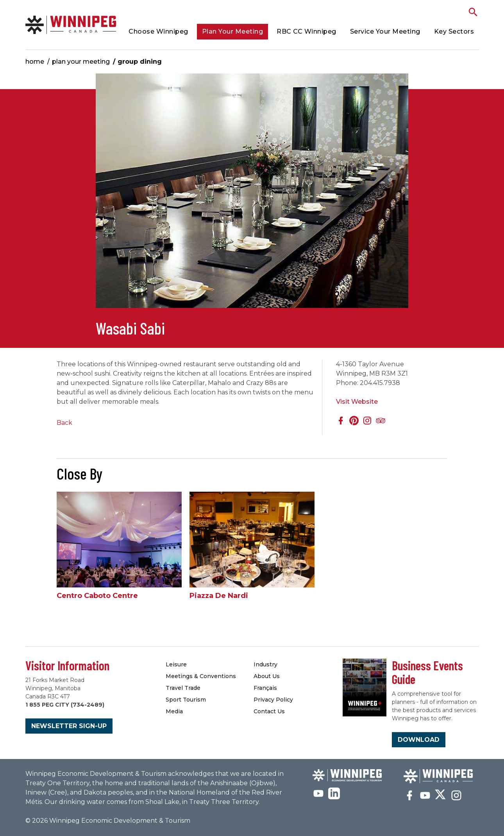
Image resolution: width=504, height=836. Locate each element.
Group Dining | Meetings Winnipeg (71, 25)
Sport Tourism (186, 700)
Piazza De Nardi (219, 596)
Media (174, 711)
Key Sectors (454, 31)
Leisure (176, 664)
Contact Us (269, 711)
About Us (267, 676)
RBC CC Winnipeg (307, 31)
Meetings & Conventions (201, 676)
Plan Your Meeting (233, 31)
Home (35, 62)
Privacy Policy (273, 700)
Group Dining (140, 62)
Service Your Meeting (385, 31)
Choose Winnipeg (158, 31)
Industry (265, 664)
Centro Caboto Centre (97, 596)
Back (64, 423)
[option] (252, 195)
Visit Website (357, 402)
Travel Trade (183, 688)
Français (265, 688)
